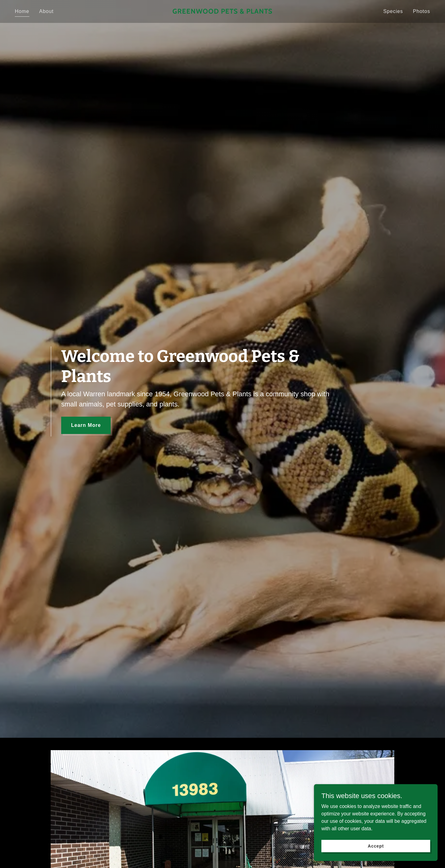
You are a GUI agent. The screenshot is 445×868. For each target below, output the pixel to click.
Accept (376, 846)
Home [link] (22, 11)
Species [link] (393, 11)
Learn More (86, 425)
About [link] (47, 11)
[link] (222, 12)
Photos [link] (422, 11)
